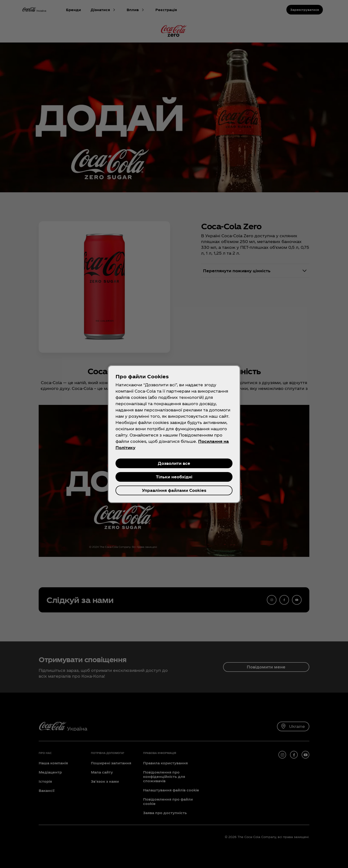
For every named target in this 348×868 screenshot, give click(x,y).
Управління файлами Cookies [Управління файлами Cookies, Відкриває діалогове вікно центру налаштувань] (174, 490)
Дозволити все (174, 463)
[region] (174, 434)
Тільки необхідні (174, 477)
